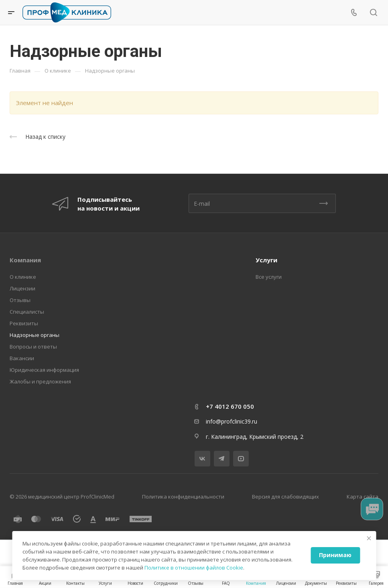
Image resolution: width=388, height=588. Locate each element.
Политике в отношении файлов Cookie (194, 568)
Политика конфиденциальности (183, 497)
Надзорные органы (35, 335)
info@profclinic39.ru (232, 421)
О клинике (23, 277)
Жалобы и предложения (40, 381)
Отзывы (20, 300)
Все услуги (269, 277)
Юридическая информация (44, 370)
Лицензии (22, 288)
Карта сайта (363, 497)
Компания (25, 260)
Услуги (266, 260)
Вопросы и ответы (33, 347)
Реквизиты (24, 323)
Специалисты (27, 312)
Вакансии (22, 358)
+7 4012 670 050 (230, 406)
